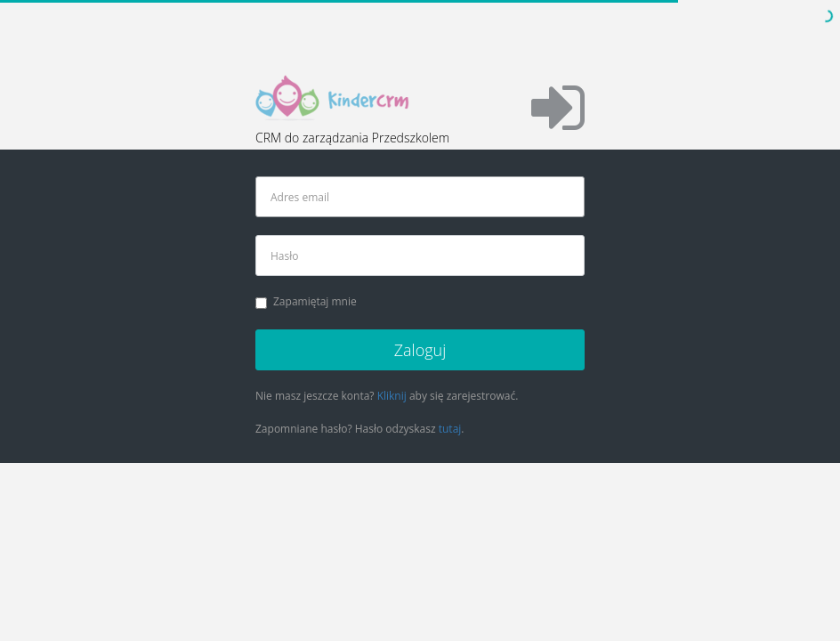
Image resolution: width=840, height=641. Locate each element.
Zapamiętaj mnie (306, 301)
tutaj (450, 429)
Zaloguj (420, 350)
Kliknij (392, 396)
